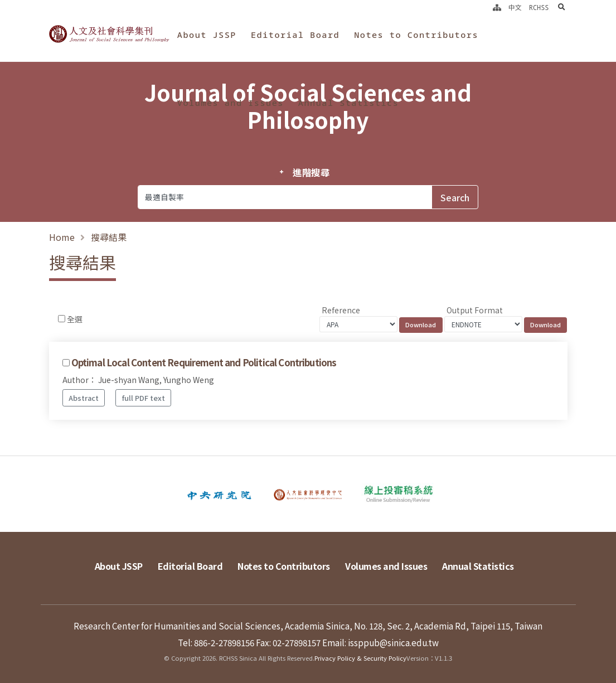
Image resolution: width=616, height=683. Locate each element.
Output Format (475, 310)
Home (62, 237)
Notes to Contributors (416, 35)
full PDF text (144, 398)
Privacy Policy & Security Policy (360, 658)
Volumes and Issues (231, 103)
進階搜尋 (311, 172)
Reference (341, 310)
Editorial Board (295, 35)
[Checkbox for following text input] (62, 319)
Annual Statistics (348, 103)
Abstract (84, 398)
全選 (75, 319)
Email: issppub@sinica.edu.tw (380, 642)
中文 (515, 7)
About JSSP (207, 35)
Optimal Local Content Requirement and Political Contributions (204, 362)
